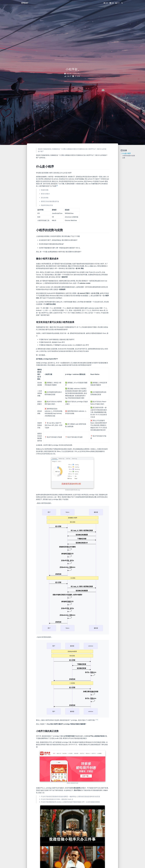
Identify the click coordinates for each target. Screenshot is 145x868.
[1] (57, 186)
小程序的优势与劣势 (129, 156)
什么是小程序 (127, 153)
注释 (124, 158)
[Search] (122, 3)
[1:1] (97, 720)
